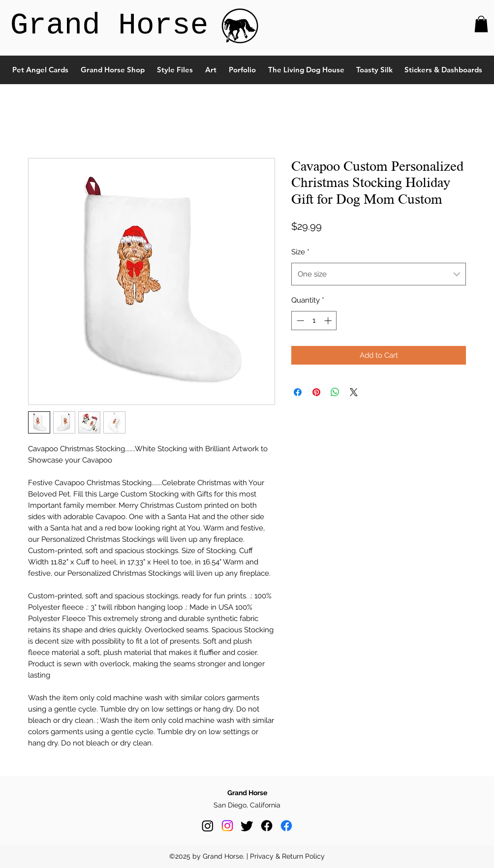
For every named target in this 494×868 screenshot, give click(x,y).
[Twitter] (247, 826)
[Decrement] (299, 321)
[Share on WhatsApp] (335, 392)
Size (300, 252)
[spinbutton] (314, 321)
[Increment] (329, 321)
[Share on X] (354, 392)
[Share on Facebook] (298, 392)
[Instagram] (208, 826)
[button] (481, 24)
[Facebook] (267, 826)
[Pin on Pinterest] (316, 392)
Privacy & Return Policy (287, 856)
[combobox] (379, 274)
